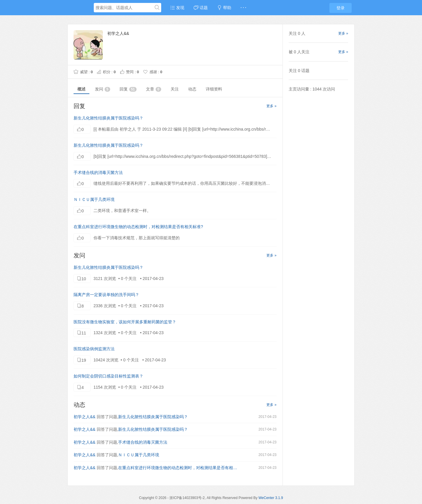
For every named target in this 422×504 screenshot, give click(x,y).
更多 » (271, 106)
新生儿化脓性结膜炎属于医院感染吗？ (108, 118)
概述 (81, 89)
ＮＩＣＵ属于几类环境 (94, 199)
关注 (175, 89)
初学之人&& (85, 417)
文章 (154, 89)
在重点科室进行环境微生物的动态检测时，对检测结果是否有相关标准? (138, 227)
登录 (341, 8)
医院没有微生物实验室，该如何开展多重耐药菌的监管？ (125, 322)
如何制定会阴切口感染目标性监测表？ (108, 376)
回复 (128, 89)
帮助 (224, 8)
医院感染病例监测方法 (94, 349)
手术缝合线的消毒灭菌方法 (98, 172)
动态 (192, 89)
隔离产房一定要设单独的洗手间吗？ (106, 295)
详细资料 (214, 89)
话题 (201, 8)
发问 (103, 89)
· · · (243, 8)
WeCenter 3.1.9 (271, 498)
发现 (177, 8)
